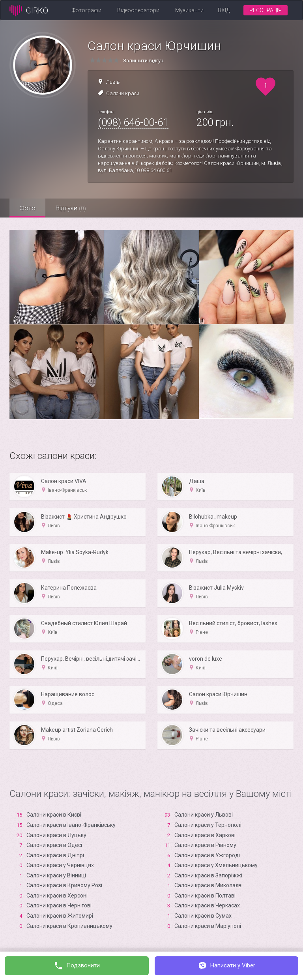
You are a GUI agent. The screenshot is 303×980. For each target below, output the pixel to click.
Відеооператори (138, 10)
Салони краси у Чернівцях (60, 865)
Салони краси (123, 93)
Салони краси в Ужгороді (207, 855)
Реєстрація (266, 10)
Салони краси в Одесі (54, 845)
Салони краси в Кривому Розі (64, 885)
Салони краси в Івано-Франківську (71, 825)
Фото (27, 208)
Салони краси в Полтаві (205, 896)
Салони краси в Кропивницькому (69, 926)
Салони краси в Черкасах (207, 905)
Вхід (224, 10)
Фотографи (87, 10)
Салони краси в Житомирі (60, 916)
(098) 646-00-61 (133, 122)
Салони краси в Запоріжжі (208, 875)
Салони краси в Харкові (205, 835)
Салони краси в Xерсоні (57, 896)
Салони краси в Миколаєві (209, 885)
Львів (113, 82)
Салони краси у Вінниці (56, 875)
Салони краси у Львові (204, 815)
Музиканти (189, 10)
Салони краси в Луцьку (56, 835)
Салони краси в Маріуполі (208, 926)
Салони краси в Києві (54, 815)
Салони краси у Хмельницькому (216, 865)
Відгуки (71, 208)
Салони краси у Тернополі (208, 825)
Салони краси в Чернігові (59, 905)
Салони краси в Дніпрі (55, 855)
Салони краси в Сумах (203, 916)
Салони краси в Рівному (205, 845)
